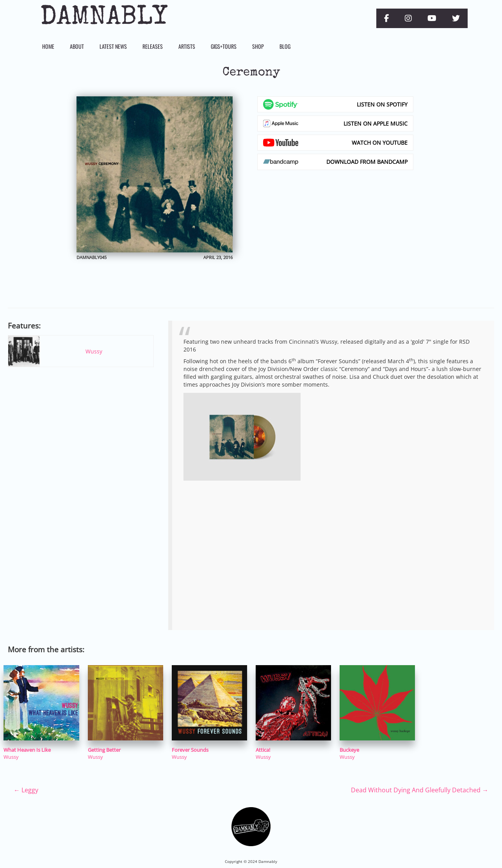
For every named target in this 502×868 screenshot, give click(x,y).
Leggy (26, 790)
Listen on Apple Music (376, 123)
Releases (153, 46)
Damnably (104, 18)
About (77, 46)
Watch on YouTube (380, 143)
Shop (258, 46)
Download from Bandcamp (367, 162)
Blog (285, 46)
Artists (187, 46)
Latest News (113, 46)
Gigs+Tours (224, 46)
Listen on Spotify (382, 104)
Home (48, 46)
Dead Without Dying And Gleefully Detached (420, 790)
